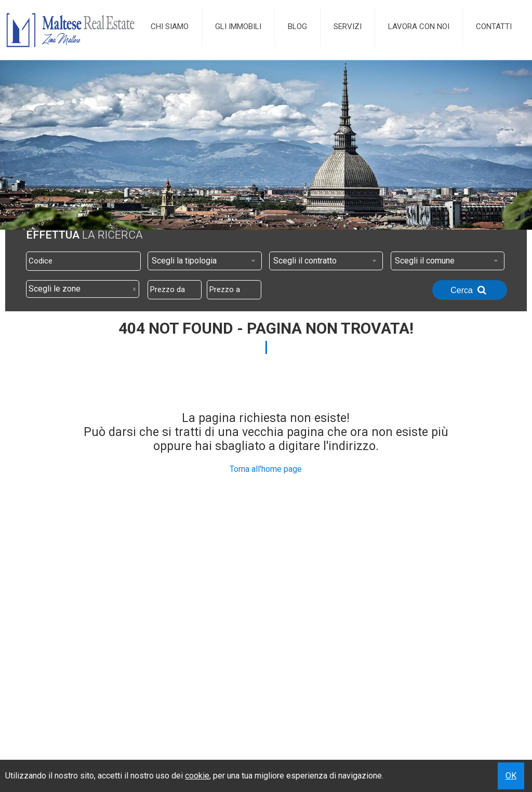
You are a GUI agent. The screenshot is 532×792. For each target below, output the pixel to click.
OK (511, 776)
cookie (197, 776)
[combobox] (205, 261)
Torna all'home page (266, 469)
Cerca (470, 290)
